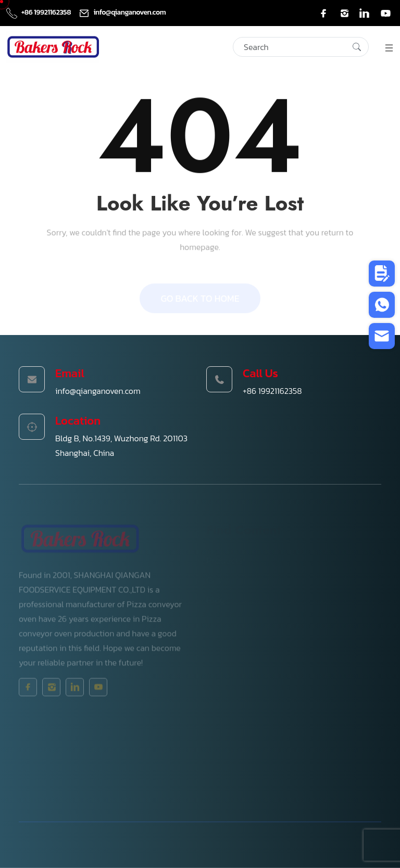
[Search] (301, 47)
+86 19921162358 (39, 12)
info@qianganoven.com (122, 12)
